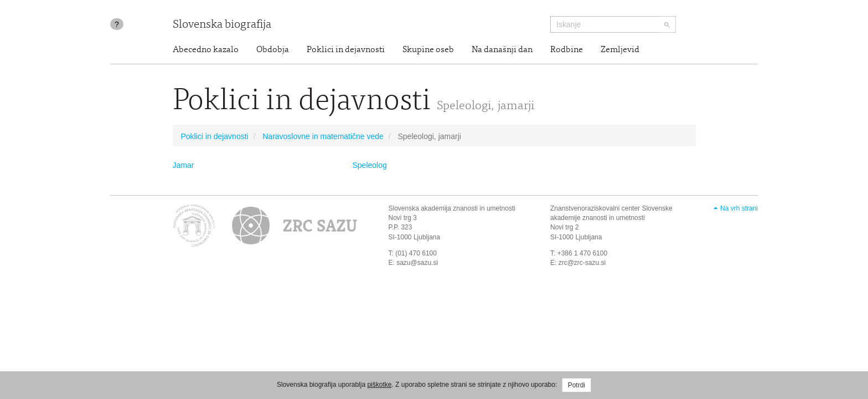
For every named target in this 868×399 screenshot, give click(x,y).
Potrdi (577, 385)
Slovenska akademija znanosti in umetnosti (452, 208)
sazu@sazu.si (417, 263)
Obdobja (273, 50)
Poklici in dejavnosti (346, 50)
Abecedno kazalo (206, 50)
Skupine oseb (428, 50)
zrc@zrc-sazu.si (582, 263)
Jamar (184, 165)
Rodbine (567, 50)
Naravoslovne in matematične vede (323, 136)
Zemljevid (620, 50)
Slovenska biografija (222, 25)
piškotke (379, 385)
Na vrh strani (739, 208)
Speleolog (370, 165)
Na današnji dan (502, 50)
